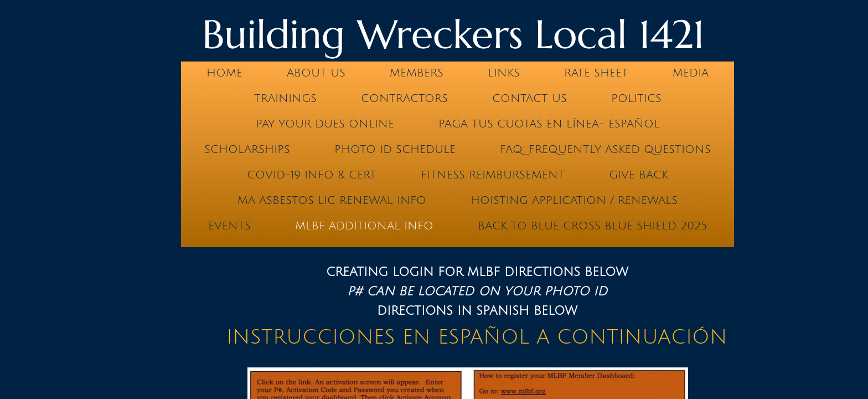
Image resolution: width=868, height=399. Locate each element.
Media (691, 73)
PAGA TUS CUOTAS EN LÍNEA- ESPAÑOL (549, 124)
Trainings (285, 99)
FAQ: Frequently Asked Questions (605, 150)
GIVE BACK (639, 175)
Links (504, 73)
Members (417, 73)
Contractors (404, 99)
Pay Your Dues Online (325, 124)
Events (229, 226)
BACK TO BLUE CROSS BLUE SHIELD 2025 (592, 226)
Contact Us (529, 99)
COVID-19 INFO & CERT (312, 175)
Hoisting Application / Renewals (574, 201)
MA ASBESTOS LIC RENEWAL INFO (332, 201)
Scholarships (247, 150)
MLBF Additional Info (364, 226)
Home (224, 73)
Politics (636, 99)
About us (316, 73)
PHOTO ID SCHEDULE (395, 150)
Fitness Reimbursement (493, 175)
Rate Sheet (596, 73)
